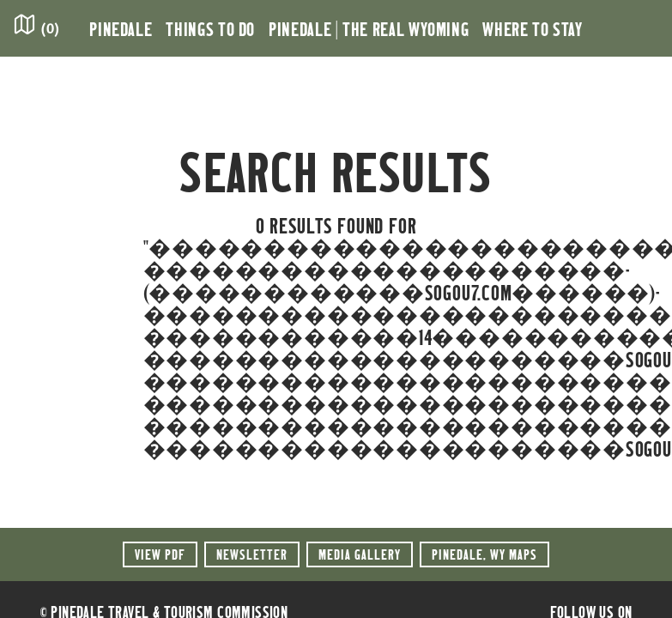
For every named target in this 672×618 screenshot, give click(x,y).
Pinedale (121, 28)
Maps (484, 554)
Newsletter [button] (252, 554)
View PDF (160, 554)
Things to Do (210, 28)
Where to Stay (532, 28)
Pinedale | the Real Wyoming (369, 28)
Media (360, 554)
